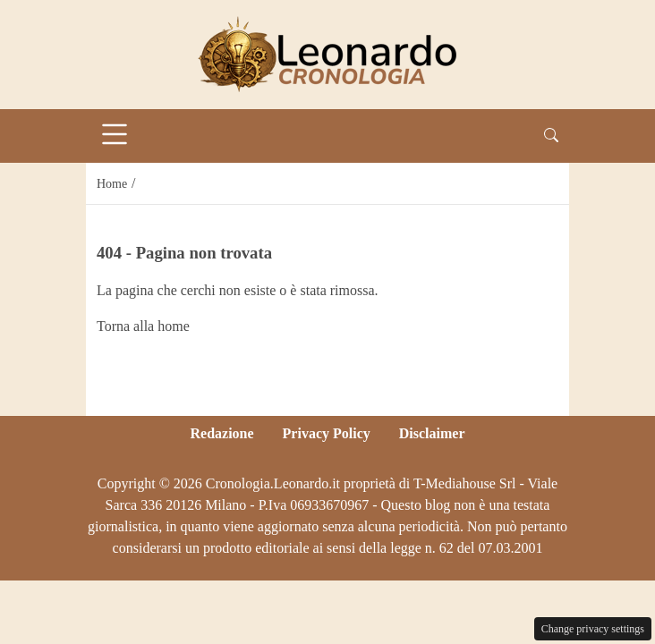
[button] (551, 136)
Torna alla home (143, 326)
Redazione (221, 433)
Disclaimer (432, 433)
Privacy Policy (327, 433)
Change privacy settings (593, 629)
